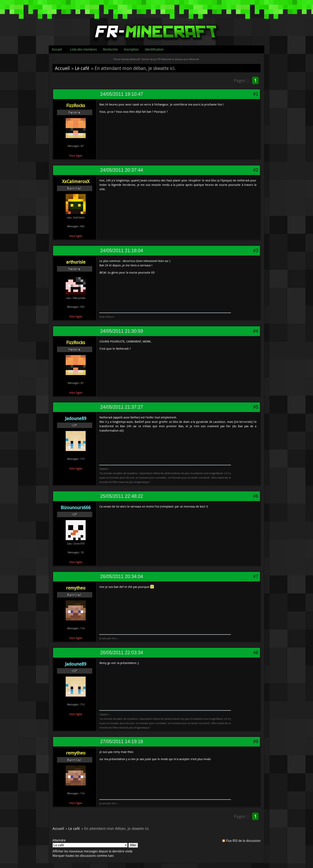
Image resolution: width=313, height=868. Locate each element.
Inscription (131, 49)
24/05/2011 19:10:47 (122, 94)
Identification (154, 49)
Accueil (57, 49)
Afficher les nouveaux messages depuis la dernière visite (93, 851)
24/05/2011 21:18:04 (122, 251)
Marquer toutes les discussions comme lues (83, 856)
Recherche (110, 49)
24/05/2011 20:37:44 (122, 170)
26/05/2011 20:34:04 (122, 576)
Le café (82, 68)
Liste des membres (83, 49)
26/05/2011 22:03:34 (122, 653)
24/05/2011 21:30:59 (122, 331)
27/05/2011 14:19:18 (122, 742)
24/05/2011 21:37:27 (122, 407)
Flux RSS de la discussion (243, 841)
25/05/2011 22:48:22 (122, 496)
